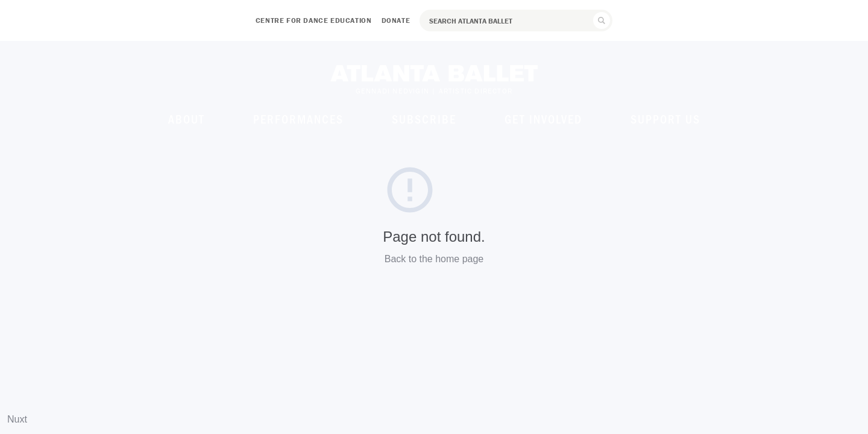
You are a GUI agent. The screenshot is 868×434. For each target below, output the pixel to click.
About (187, 119)
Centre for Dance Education (314, 20)
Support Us (665, 119)
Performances (298, 119)
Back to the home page (434, 259)
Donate (396, 20)
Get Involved (543, 119)
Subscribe (424, 119)
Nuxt (17, 419)
